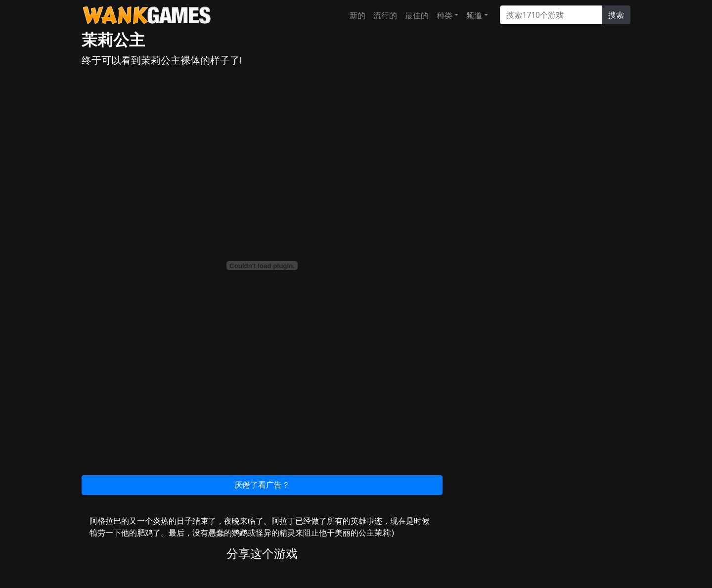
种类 (445, 15)
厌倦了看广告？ (262, 485)
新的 (357, 15)
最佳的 (417, 15)
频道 (474, 15)
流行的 (385, 15)
